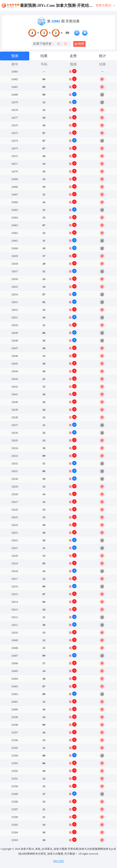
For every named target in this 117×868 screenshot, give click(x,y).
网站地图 (58, 861)
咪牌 (79, 44)
